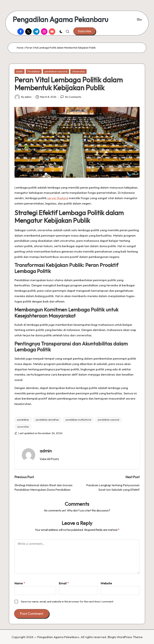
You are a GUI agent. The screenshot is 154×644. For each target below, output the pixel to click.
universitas (23, 427)
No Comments (71, 97)
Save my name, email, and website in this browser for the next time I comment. (67, 601)
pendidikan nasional (56, 71)
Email (64, 583)
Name (20, 583)
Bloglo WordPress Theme (125, 637)
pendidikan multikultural (78, 420)
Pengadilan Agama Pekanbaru (60, 19)
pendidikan (23, 420)
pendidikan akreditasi (47, 420)
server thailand (58, 198)
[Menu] (139, 19)
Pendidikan (34, 71)
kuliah (19, 71)
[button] (85, 31)
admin (46, 451)
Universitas (78, 71)
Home (20, 48)
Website (106, 583)
